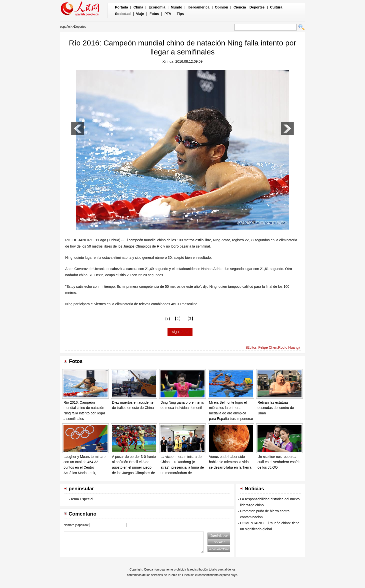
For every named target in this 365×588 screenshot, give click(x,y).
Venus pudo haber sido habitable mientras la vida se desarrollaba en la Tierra (230, 462)
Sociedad (123, 14)
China (138, 7)
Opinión (221, 7)
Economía (157, 7)
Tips (180, 14)
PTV (168, 14)
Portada (121, 7)
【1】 (168, 319)
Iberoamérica (199, 7)
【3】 (190, 319)
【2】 (178, 319)
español (65, 27)
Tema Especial (82, 499)
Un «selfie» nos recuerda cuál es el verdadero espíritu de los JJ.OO (279, 462)
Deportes (257, 7)
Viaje (140, 14)
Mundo (176, 7)
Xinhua (168, 61)
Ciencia (240, 7)
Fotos (154, 14)
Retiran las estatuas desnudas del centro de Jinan (276, 408)
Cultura (276, 7)
